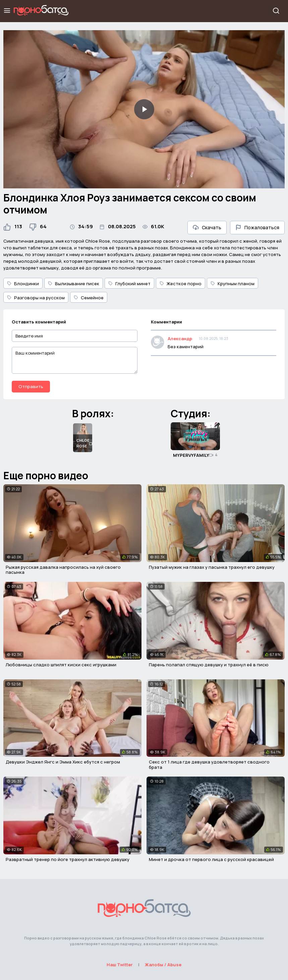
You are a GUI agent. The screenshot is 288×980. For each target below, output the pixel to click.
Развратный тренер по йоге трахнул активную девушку (68, 859)
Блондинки (23, 284)
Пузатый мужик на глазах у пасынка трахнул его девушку (212, 567)
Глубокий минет (129, 284)
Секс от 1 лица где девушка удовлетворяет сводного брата (209, 764)
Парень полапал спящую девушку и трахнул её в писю (209, 665)
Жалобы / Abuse (163, 965)
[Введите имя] (75, 336)
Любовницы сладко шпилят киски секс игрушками (61, 665)
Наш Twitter (120, 965)
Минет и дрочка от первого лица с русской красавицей (211, 859)
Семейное (89, 298)
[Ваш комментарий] (75, 360)
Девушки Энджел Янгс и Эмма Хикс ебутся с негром (63, 762)
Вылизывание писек (74, 284)
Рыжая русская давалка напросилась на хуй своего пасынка (63, 570)
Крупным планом (233, 284)
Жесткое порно (181, 284)
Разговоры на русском (36, 298)
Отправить (31, 386)
